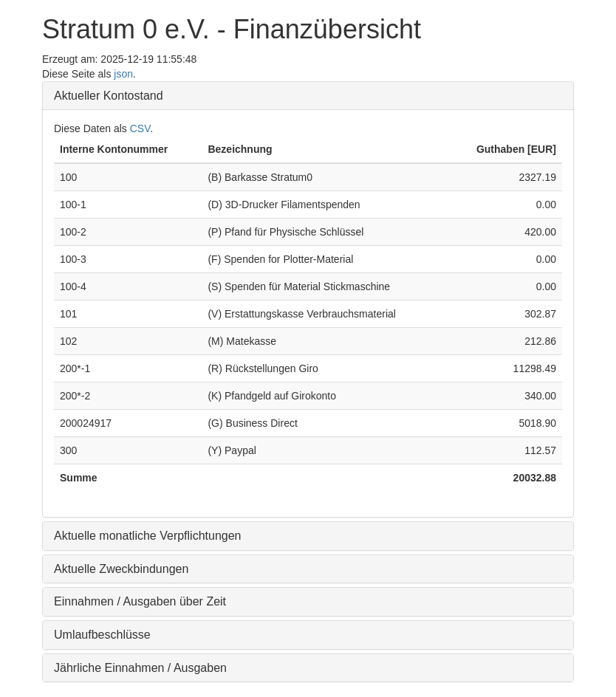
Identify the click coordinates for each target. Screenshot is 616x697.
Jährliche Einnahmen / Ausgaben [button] (140, 668)
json (123, 74)
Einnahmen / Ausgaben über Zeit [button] (140, 601)
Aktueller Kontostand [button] (109, 96)
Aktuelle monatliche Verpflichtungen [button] (148, 536)
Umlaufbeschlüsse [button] (102, 635)
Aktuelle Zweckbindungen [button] (121, 569)
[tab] (308, 96)
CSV (140, 128)
